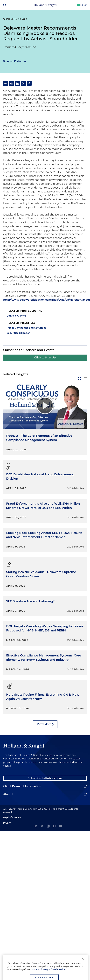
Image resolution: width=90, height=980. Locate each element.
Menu (84, 5)
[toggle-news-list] (85, 379)
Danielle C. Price (16, 316)
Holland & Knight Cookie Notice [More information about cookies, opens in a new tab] (49, 976)
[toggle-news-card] (79, 379)
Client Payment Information (22, 786)
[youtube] (60, 826)
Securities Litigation (19, 333)
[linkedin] (36, 826)
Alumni (8, 794)
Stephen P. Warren (15, 61)
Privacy (7, 823)
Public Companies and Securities (26, 328)
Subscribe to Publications (45, 778)
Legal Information (12, 817)
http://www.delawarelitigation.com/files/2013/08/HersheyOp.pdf (47, 300)
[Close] (83, 965)
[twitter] (42, 826)
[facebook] (54, 826)
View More (44, 724)
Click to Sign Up (45, 358)
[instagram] (48, 826)
